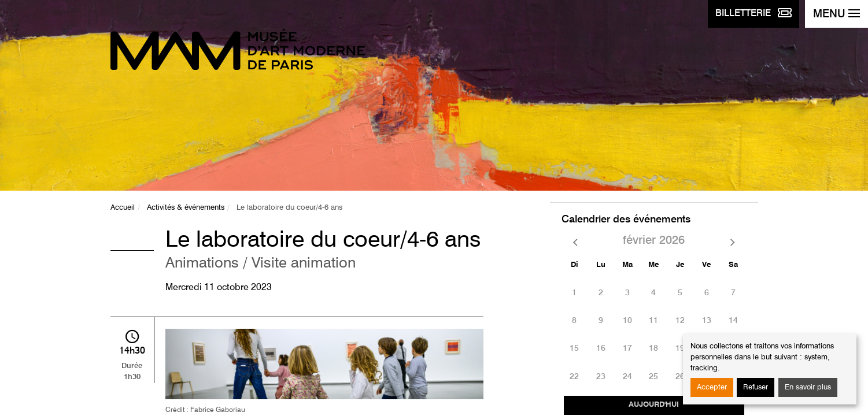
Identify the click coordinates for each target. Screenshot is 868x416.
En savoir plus (808, 387)
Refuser (756, 387)
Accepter (712, 387)
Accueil (123, 208)
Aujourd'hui (654, 405)
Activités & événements (186, 208)
